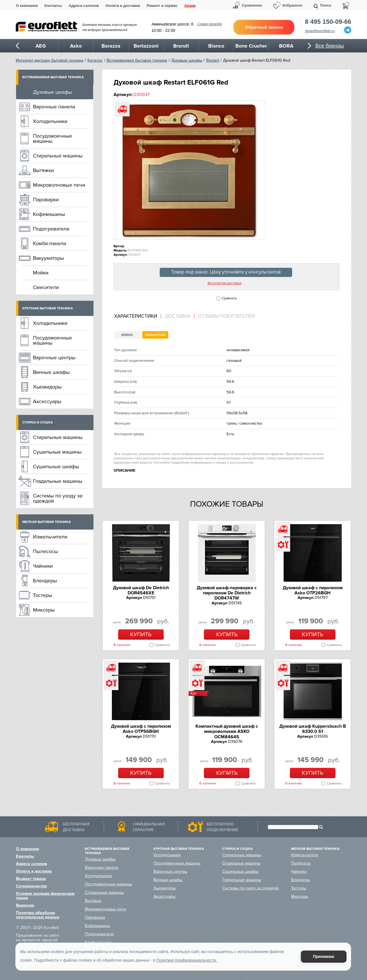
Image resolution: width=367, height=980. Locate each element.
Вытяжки (43, 170)
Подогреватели (51, 229)
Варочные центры (54, 358)
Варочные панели (54, 107)
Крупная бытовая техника (48, 308)
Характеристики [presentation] (136, 316)
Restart (213, 60)
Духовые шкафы (187, 60)
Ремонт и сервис (162, 6)
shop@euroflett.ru (320, 31)
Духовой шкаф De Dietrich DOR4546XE (141, 590)
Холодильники (50, 121)
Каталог (95, 60)
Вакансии (25, 905)
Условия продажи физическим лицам (45, 896)
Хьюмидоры (47, 387)
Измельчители (50, 537)
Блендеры (45, 581)
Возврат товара (31, 879)
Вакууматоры (48, 258)
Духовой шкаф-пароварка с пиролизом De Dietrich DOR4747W (227, 593)
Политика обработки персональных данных (38, 915)
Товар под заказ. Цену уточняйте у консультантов (226, 272)
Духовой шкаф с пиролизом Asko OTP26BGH (313, 590)
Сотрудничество (32, 886)
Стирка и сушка (38, 422)
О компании (27, 6)
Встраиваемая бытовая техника (137, 60)
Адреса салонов (84, 6)
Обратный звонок (264, 27)
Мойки (41, 273)
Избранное (292, 5)
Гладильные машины (58, 481)
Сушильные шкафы (56, 466)
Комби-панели (50, 243)
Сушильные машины (57, 452)
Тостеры (43, 595)
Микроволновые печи (59, 185)
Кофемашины (49, 214)
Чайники (43, 566)
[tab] (138, 316)
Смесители (46, 287)
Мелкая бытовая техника (47, 522)
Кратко (127, 335)
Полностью (155, 335)
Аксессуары (47, 401)
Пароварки (46, 200)
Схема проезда (209, 24)
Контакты (53, 6)
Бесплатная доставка (225, 283)
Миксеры (44, 610)
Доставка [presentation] (178, 316)
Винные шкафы (51, 372)
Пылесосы (45, 551)
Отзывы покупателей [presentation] (227, 316)
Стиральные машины (58, 156)
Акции (190, 6)
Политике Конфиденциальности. (187, 960)
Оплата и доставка (123, 6)
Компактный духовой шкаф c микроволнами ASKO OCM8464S (227, 732)
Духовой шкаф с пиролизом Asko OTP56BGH (141, 729)
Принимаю (324, 956)
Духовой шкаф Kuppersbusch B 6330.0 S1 (313, 729)
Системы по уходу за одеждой (58, 498)
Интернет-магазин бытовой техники (50, 60)
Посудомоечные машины (52, 138)
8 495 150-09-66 (328, 22)
